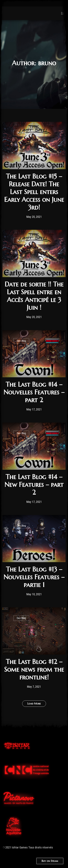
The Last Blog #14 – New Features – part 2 (34, 485)
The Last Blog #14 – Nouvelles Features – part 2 (34, 392)
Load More (34, 704)
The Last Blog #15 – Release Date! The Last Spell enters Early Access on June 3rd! (34, 192)
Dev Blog (21, 133)
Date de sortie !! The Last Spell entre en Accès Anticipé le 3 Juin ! (34, 296)
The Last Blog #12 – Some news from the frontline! (34, 669)
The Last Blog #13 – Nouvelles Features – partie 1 (34, 577)
